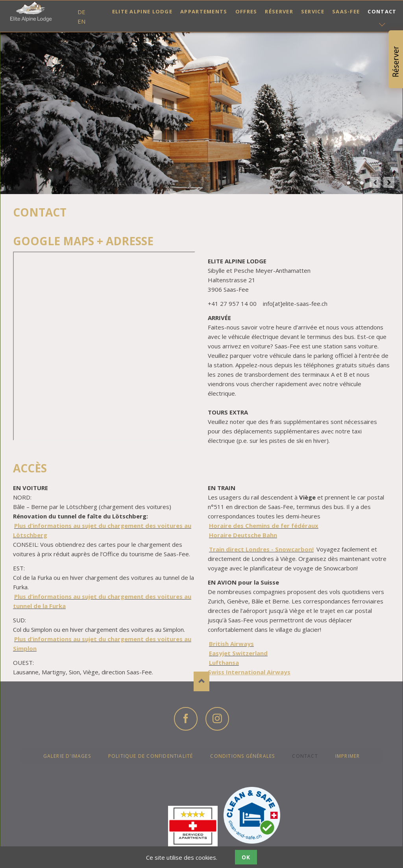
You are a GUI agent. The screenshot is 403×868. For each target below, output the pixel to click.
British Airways (231, 644)
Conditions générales (242, 756)
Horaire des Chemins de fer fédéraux (264, 526)
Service (313, 11)
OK (246, 857)
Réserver (279, 11)
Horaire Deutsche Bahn (243, 535)
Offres (246, 11)
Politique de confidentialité (151, 756)
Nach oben (201, 681)
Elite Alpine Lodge (142, 11)
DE (81, 12)
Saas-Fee (346, 11)
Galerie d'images (67, 756)
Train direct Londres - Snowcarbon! (261, 549)
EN (81, 21)
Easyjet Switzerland (238, 653)
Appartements (204, 11)
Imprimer (348, 756)
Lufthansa (224, 663)
